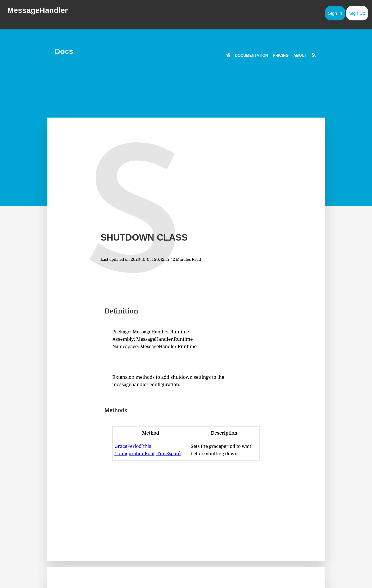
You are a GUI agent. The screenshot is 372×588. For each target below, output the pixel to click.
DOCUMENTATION (251, 55)
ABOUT (300, 55)
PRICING (281, 55)
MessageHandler (37, 10)
